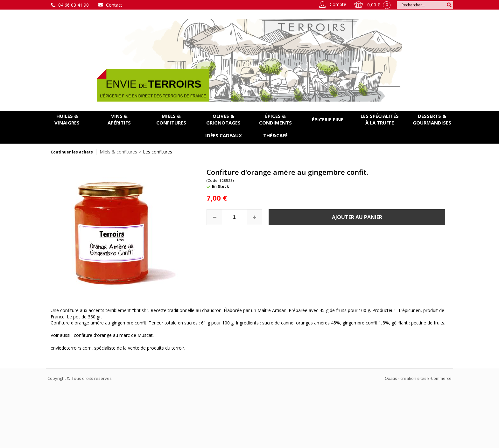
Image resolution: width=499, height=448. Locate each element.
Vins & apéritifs (119, 119)
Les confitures (158, 152)
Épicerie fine (328, 119)
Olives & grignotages (223, 119)
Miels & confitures (171, 119)
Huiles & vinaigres (67, 119)
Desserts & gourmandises (432, 119)
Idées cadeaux (224, 135)
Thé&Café (275, 135)
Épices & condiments (275, 119)
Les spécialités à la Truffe (380, 119)
